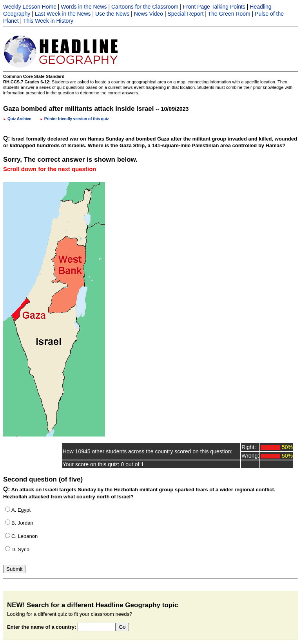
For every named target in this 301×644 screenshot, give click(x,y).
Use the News (112, 14)
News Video (149, 14)
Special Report (186, 14)
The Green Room (229, 14)
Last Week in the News (63, 14)
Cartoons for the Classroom (145, 7)
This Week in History (48, 21)
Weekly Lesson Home (30, 7)
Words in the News (84, 7)
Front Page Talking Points (214, 7)
